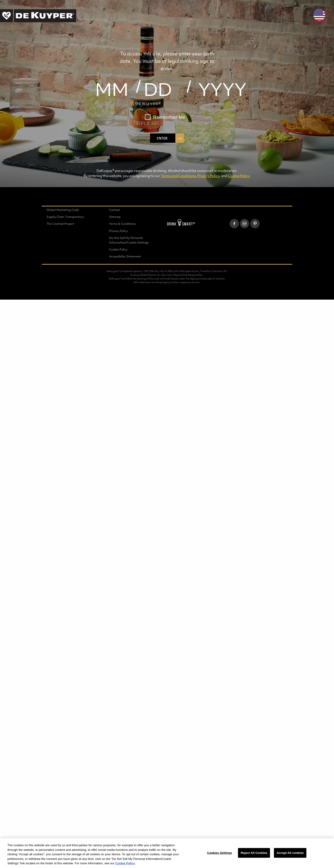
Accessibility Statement (125, 256)
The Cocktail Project (60, 224)
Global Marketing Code (63, 210)
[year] (222, 89)
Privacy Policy (208, 176)
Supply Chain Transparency (65, 217)
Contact (115, 210)
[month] (112, 89)
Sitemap (115, 217)
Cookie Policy (239, 176)
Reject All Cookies (254, 853)
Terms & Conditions (122, 224)
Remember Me (169, 117)
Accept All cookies (290, 853)
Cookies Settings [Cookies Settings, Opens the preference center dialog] (220, 853)
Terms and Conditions (178, 176)
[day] (158, 89)
